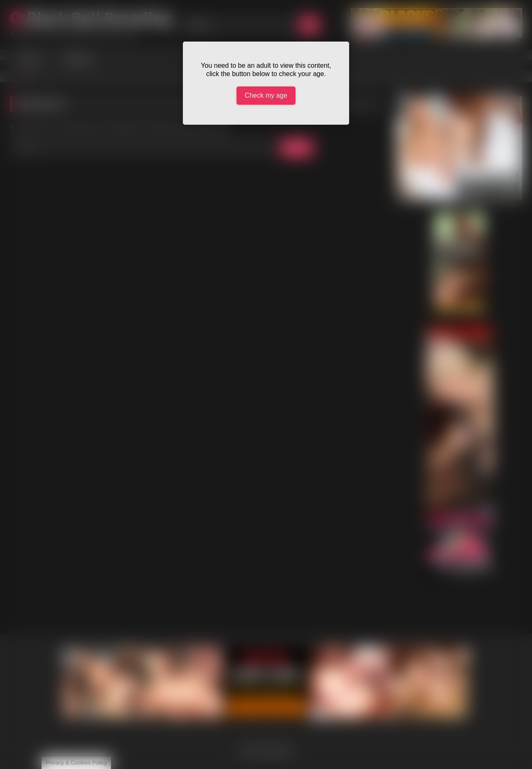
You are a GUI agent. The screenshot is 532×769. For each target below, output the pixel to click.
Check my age (266, 95)
